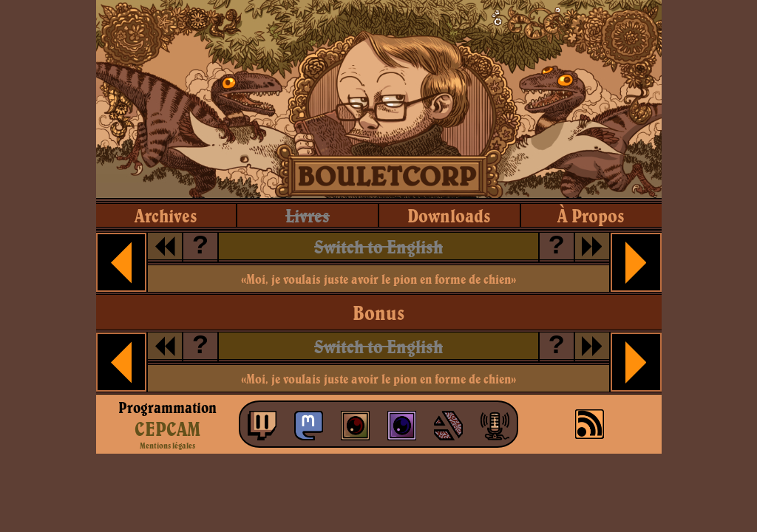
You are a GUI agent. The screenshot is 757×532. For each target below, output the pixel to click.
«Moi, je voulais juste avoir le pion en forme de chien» (378, 279)
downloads (449, 215)
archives (166, 215)
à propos (591, 215)
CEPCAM (167, 429)
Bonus (378, 313)
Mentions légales (167, 446)
